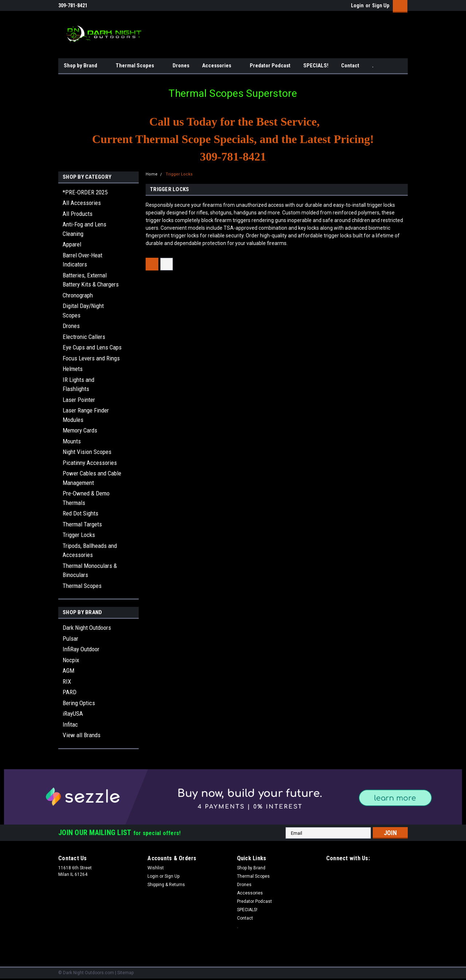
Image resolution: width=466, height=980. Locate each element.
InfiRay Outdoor (81, 649)
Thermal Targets (82, 524)
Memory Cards (80, 430)
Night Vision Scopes (87, 452)
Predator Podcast (270, 66)
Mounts (72, 441)
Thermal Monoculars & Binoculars (90, 570)
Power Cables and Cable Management (92, 478)
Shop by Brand (83, 66)
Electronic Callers (84, 337)
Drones (181, 66)
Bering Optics (79, 703)
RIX (67, 681)
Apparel (72, 244)
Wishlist (156, 868)
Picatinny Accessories (90, 463)
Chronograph (78, 295)
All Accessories (82, 203)
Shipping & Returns (166, 885)
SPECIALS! (316, 66)
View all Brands (82, 735)
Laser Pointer (79, 400)
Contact (350, 66)
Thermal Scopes (138, 66)
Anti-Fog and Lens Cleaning (84, 229)
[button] (233, 797)
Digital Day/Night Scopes (83, 311)
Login (357, 5)
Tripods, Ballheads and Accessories (90, 550)
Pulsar (70, 639)
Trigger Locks (79, 535)
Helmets (73, 369)
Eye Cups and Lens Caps (92, 347)
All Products (78, 214)
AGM (68, 671)
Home (152, 174)
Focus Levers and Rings (91, 358)
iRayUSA (73, 714)
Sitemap (125, 973)
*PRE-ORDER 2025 (85, 192)
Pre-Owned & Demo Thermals (86, 498)
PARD (70, 692)
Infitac (70, 724)
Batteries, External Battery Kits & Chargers (91, 280)
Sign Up (381, 5)
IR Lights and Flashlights (78, 384)
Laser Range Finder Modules (86, 415)
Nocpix (71, 660)
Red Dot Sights (80, 513)
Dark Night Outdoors (87, 628)
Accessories (220, 66)
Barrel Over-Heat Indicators (82, 260)
